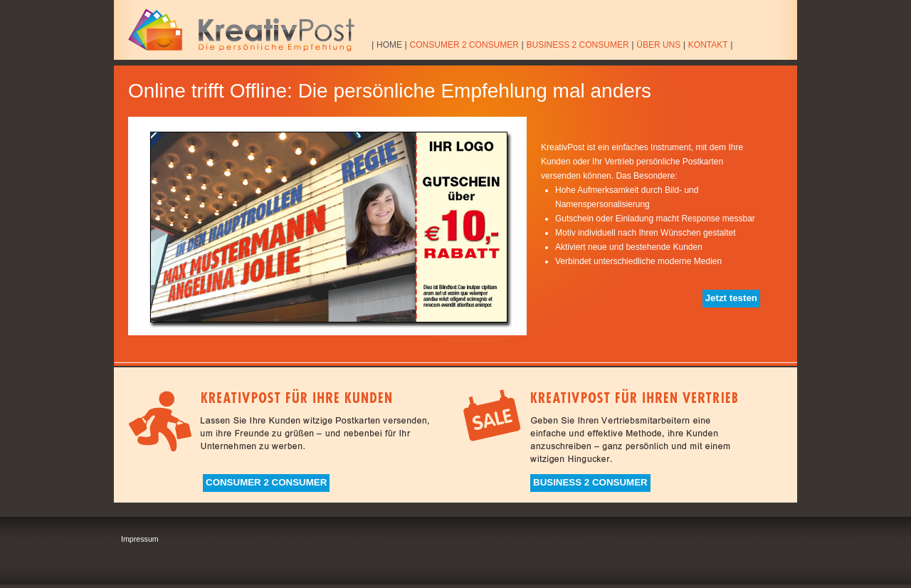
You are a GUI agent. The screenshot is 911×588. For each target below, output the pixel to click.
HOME (389, 45)
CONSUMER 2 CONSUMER (464, 45)
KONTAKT (708, 45)
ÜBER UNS (658, 45)
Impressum (140, 539)
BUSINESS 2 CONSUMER (578, 45)
